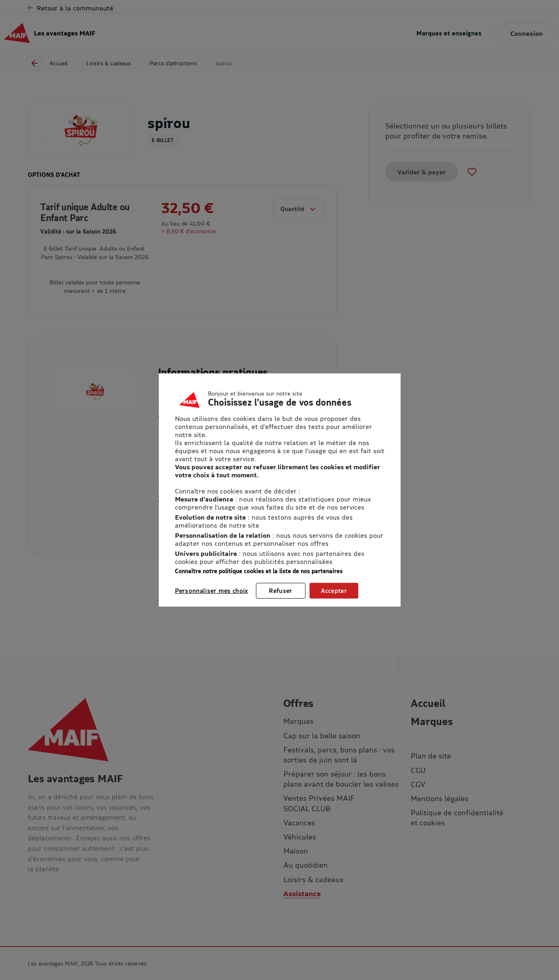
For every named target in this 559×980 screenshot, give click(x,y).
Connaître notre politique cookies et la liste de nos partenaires (259, 571)
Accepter (334, 590)
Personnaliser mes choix (212, 590)
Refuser (281, 590)
